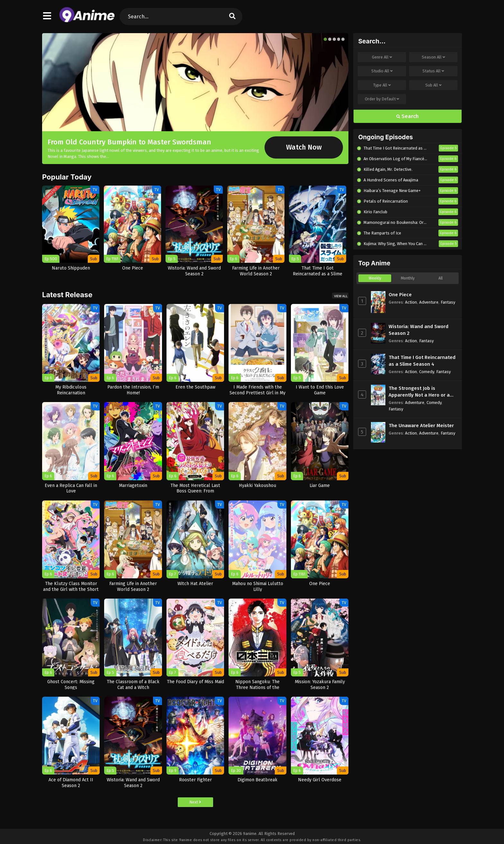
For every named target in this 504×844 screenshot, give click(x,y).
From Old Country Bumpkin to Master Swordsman (129, 142)
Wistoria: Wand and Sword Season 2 (419, 330)
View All (341, 296)
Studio (382, 71)
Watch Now (304, 147)
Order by (382, 99)
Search (408, 116)
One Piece (400, 295)
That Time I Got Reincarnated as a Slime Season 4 (422, 361)
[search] (232, 17)
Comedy (427, 372)
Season (433, 57)
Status (433, 71)
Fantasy (448, 302)
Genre (382, 57)
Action (411, 302)
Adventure (429, 302)
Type (382, 85)
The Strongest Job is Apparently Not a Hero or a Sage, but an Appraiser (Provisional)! (419, 392)
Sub (433, 85)
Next (195, 802)
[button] (325, 39)
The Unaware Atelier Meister (421, 426)
